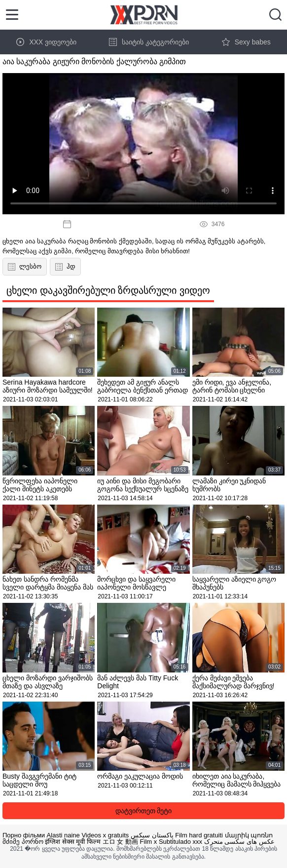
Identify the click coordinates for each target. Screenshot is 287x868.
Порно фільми (24, 835)
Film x (149, 842)
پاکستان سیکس (152, 835)
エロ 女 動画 (120, 842)
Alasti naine (63, 835)
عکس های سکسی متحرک (239, 842)
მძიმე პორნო (23, 842)
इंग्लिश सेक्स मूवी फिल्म (73, 842)
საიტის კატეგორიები (149, 42)
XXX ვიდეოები (46, 42)
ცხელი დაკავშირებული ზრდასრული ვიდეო (108, 290)
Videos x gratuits (105, 835)
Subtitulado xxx (180, 842)
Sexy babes (246, 42)
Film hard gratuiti (199, 835)
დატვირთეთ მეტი (144, 811)
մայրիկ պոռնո (249, 835)
